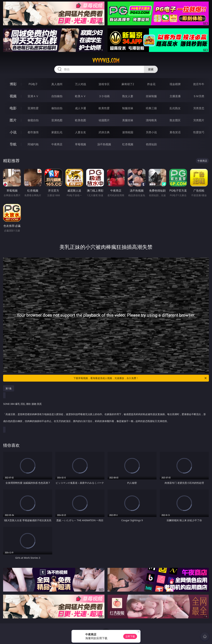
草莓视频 (80, 144)
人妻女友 (80, 132)
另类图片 (199, 120)
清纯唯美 (151, 120)
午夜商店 (57, 144)
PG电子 (33, 84)
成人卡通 (80, 108)
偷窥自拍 (33, 120)
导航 (13, 144)
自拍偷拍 (57, 96)
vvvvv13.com (106, 61)
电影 (13, 108)
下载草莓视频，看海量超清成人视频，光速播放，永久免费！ (140, 378)
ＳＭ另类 (199, 96)
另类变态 (199, 108)
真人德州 (57, 84)
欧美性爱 (104, 108)
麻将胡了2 (128, 84)
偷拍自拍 (57, 108)
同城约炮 (33, 144)
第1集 (9, 388)
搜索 (151, 69)
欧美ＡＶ (80, 96)
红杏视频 (128, 144)
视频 (13, 96)
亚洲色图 (57, 120)
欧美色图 (80, 120)
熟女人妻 (128, 96)
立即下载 (130, 636)
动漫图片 (104, 120)
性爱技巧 (199, 132)
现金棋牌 (175, 84)
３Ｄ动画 (104, 96)
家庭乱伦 (57, 132)
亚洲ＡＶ (33, 96)
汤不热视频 (104, 144)
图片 (13, 120)
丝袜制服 (151, 96)
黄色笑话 (175, 132)
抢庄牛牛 (199, 84)
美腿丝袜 (128, 120)
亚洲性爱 (33, 108)
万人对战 (80, 84)
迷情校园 (128, 132)
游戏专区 (104, 84)
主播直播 (175, 96)
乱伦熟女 (175, 108)
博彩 (13, 84)
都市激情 (33, 132)
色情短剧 (151, 144)
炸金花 (151, 84)
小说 (13, 132)
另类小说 (151, 132)
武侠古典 (104, 132)
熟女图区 (175, 120)
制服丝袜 (128, 108)
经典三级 (151, 108)
